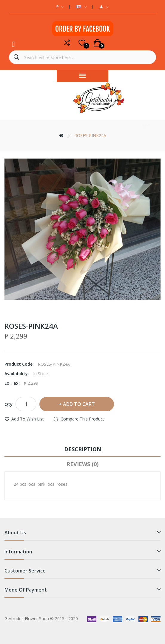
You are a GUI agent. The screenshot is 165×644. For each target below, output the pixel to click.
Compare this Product (82, 419)
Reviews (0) (82, 464)
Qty (9, 404)
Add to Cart (79, 404)
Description (83, 449)
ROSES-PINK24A (90, 135)
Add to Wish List (28, 419)
